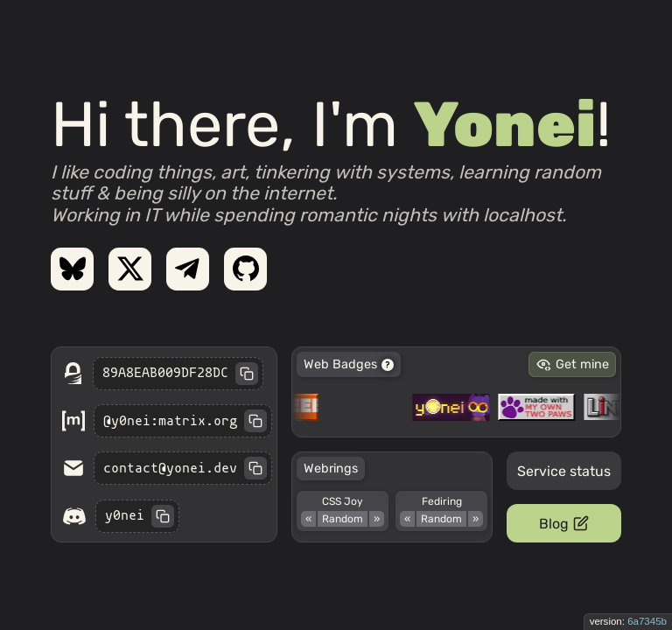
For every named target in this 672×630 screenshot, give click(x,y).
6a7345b (647, 621)
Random (343, 519)
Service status (564, 471)
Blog (564, 524)
